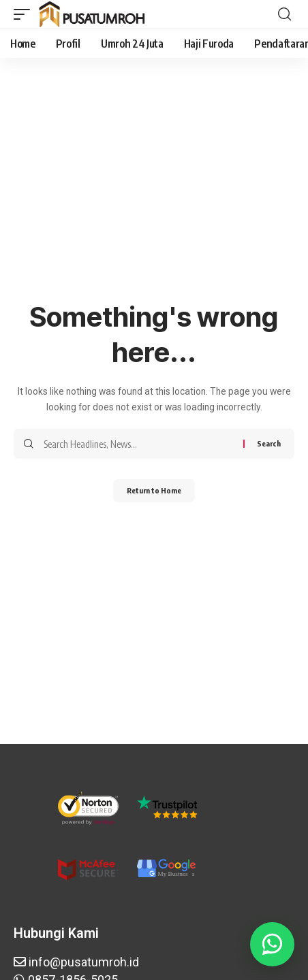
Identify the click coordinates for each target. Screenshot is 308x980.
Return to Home (154, 490)
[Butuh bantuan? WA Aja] (272, 944)
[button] (25, 14)
